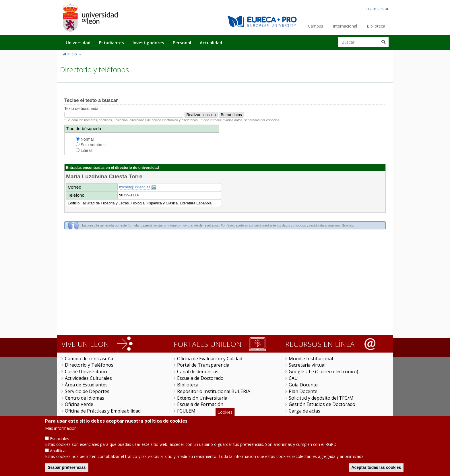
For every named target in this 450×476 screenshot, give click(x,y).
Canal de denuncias (198, 371)
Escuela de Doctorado (200, 378)
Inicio (72, 54)
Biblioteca (376, 26)
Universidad (78, 42)
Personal (182, 42)
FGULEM (186, 411)
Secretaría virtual (307, 365)
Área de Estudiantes (86, 385)
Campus (316, 26)
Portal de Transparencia (203, 365)
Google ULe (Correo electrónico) (323, 371)
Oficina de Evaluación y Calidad (210, 359)
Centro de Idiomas (85, 398)
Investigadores (148, 42)
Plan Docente (303, 391)
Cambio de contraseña (89, 359)
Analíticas (59, 451)
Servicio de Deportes (87, 391)
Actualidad (211, 42)
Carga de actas (304, 411)
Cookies (225, 412)
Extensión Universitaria (202, 398)
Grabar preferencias (67, 467)
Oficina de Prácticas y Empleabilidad (103, 411)
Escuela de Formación (200, 404)
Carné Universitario (86, 371)
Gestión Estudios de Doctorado (322, 404)
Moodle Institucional (311, 359)
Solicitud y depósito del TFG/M (321, 398)
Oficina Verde (79, 404)
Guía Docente (303, 385)
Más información (61, 428)
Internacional (345, 26)
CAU (293, 378)
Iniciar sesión (377, 8)
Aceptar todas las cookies (376, 467)
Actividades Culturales (88, 378)
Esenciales (60, 439)
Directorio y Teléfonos (89, 365)
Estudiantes (111, 42)
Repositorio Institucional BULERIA (214, 391)
